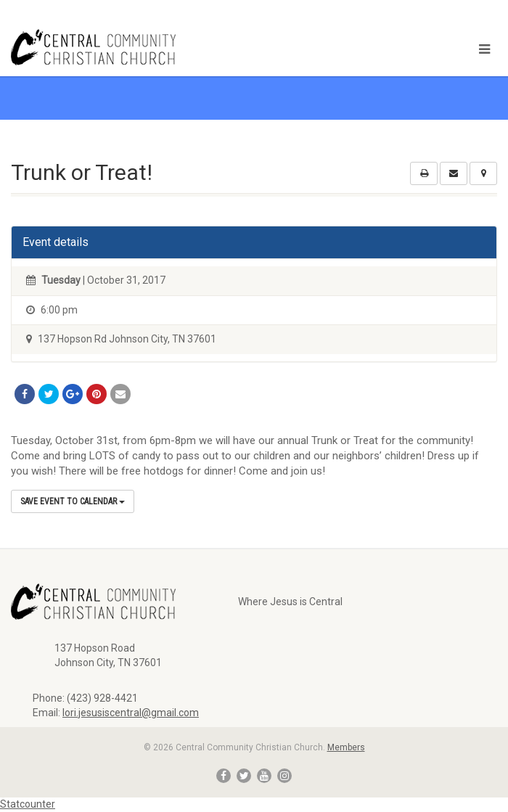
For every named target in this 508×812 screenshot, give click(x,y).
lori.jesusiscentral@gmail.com (131, 713)
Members (346, 747)
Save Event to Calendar (73, 501)
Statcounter (28, 804)
